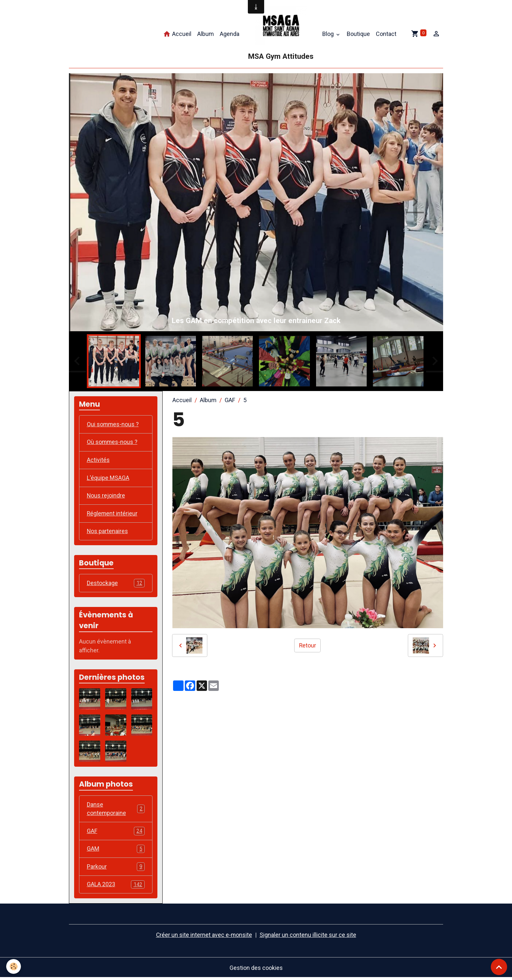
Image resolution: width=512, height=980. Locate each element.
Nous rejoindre (106, 496)
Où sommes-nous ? (112, 442)
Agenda (230, 34)
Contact (386, 34)
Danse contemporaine (116, 810)
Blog (329, 34)
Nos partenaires (108, 532)
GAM (116, 851)
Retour (307, 645)
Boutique (358, 34)
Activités (98, 460)
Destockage (116, 584)
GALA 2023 (116, 887)
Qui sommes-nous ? (113, 425)
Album (206, 34)
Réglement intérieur (112, 514)
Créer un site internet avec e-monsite (204, 937)
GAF (230, 400)
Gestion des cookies (256, 970)
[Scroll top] (499, 967)
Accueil (177, 34)
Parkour (116, 869)
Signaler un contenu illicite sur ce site (308, 937)
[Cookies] (14, 966)
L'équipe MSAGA (108, 478)
